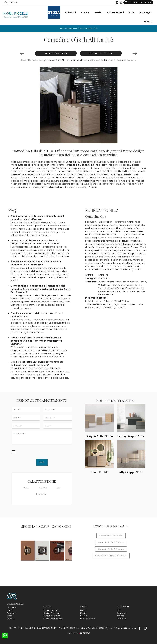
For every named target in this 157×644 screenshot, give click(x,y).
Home (61, 29)
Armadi (120, 616)
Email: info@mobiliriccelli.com (123, 628)
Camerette (122, 613)
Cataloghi (144, 12)
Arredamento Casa (74, 29)
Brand (130, 12)
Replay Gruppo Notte (131, 436)
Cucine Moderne (51, 610)
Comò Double (99, 472)
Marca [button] (26, 487)
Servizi (97, 12)
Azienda (84, 12)
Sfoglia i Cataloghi (101, 53)
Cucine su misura (52, 616)
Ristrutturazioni (114, 12)
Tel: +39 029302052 (98, 628)
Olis (97, 29)
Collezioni (69, 12)
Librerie (84, 616)
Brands (10, 616)
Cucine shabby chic (53, 619)
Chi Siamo (12, 608)
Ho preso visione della (35, 451)
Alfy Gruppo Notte (131, 472)
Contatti (146, 21)
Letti (119, 610)
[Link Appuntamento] (137, 2)
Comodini (89, 29)
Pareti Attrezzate (88, 619)
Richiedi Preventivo (56, 53)
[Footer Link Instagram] (145, 628)
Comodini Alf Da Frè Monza (111, 549)
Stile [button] (58, 487)
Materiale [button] (43, 487)
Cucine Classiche (52, 613)
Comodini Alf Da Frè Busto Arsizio (111, 556)
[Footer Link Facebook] (140, 628)
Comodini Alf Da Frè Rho (111, 535)
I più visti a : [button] (42, 494)
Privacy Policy (46, 451)
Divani (83, 610)
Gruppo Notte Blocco (99, 436)
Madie (83, 613)
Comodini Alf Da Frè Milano (111, 542)
